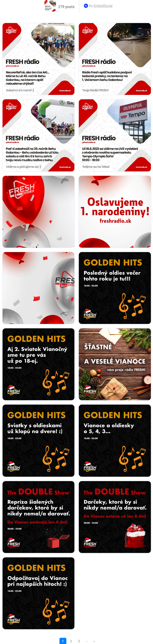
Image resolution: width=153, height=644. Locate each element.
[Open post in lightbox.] (38, 59)
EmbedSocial (103, 6)
